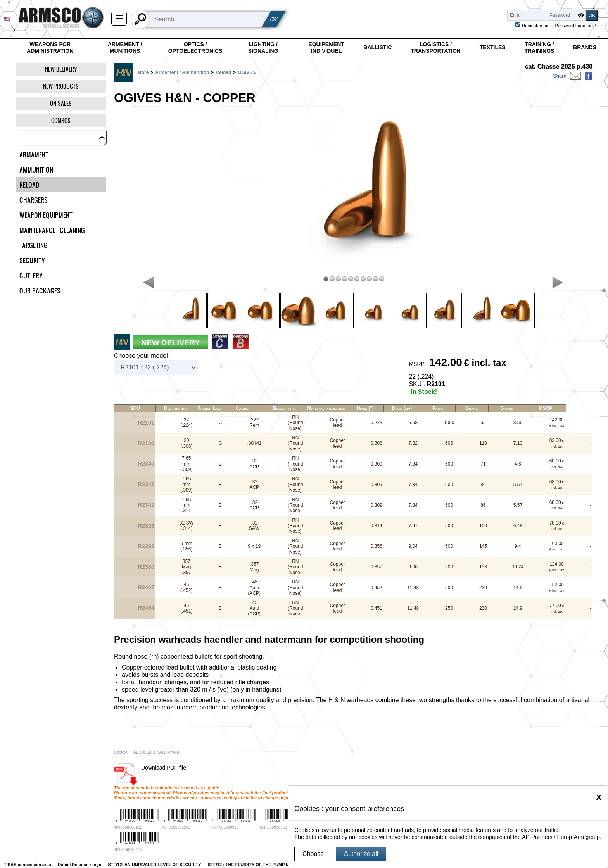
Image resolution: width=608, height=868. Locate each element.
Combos (61, 120)
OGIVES (247, 72)
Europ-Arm (226, 821)
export (217, 772)
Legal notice (94, 821)
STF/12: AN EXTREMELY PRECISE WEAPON (364, 764)
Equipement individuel (326, 48)
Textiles (493, 47)
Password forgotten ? (576, 26)
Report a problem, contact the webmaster (126, 855)
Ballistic (377, 47)
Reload (223, 72)
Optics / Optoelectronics (195, 48)
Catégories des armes (283, 772)
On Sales (61, 103)
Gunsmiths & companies (179, 772)
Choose (313, 854)
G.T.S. (87, 814)
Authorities (136, 772)
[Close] (599, 797)
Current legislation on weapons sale (120, 828)
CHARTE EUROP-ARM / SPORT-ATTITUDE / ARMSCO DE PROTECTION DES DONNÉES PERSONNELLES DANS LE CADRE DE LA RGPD (450, 772)
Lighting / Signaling (263, 48)
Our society (242, 772)
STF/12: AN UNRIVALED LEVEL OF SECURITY (155, 764)
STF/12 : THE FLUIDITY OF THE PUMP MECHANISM (260, 764)
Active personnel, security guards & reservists (71, 772)
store (143, 72)
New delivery (61, 69)
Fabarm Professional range (544, 764)
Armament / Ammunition (182, 72)
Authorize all (361, 854)
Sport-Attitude (229, 828)
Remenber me (536, 26)
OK (274, 19)
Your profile (590, 764)
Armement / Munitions (125, 48)
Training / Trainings (539, 48)
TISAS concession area (28, 764)
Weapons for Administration (50, 48)
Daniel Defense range (79, 764)
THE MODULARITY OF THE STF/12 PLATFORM (463, 764)
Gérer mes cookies (101, 835)
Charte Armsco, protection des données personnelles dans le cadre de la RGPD (124, 845)
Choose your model (141, 356)
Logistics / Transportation (436, 48)
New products (61, 86)
